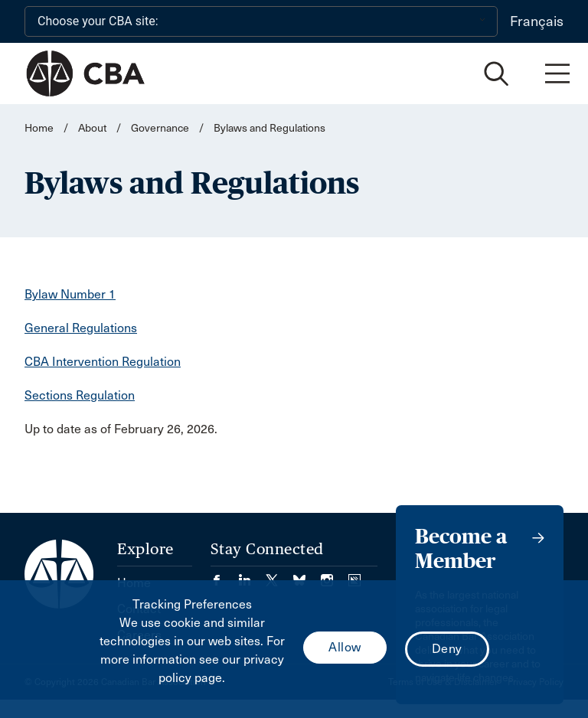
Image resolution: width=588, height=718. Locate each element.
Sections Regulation (80, 395)
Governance (160, 128)
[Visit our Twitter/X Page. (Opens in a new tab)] (279, 575)
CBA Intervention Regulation (103, 362)
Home (39, 128)
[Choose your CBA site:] (261, 21)
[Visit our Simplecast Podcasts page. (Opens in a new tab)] (354, 575)
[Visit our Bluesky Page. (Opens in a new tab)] (307, 575)
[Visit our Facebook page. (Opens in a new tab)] (224, 575)
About (92, 128)
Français (537, 21)
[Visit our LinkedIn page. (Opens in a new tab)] (252, 575)
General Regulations (81, 328)
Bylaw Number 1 (70, 294)
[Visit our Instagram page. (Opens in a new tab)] (335, 575)
